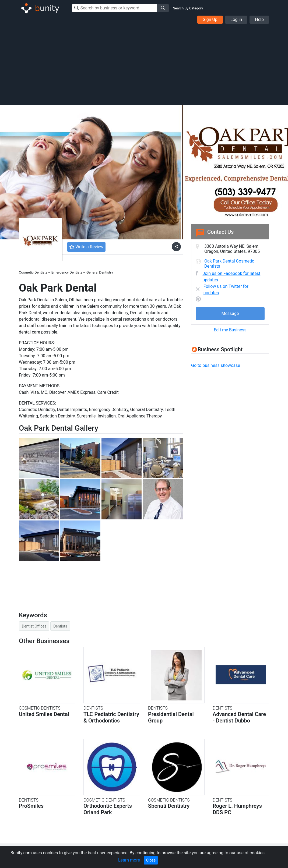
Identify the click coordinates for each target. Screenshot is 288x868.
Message (230, 313)
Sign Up (210, 20)
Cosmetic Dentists (33, 272)
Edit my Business (230, 330)
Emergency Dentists (67, 272)
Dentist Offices (34, 626)
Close (151, 860)
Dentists (60, 626)
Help (259, 20)
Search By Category (188, 8)
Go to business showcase (216, 365)
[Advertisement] (144, 64)
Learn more (129, 860)
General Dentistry (100, 272)
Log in (236, 20)
